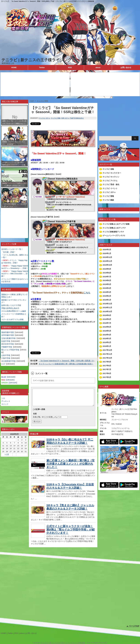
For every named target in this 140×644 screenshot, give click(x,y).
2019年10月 (107, 265)
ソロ (3, 398)
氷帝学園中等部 (8, 335)
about (98, 67)
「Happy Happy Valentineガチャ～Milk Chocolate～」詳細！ (15, 274)
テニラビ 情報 (56, 118)
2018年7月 (107, 323)
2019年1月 (107, 300)
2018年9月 (107, 315)
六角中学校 (6, 358)
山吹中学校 (6, 355)
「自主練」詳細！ (9, 252)
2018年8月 (107, 319)
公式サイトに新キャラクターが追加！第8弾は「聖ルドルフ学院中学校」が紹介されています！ (70, 533)
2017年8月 (107, 366)
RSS (70, 67)
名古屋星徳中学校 (9, 361)
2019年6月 (107, 280)
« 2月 (7, 454)
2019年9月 (107, 269)
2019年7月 (107, 277)
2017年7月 (107, 369)
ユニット (5, 404)
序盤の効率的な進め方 (10, 308)
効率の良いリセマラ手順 (11, 305)
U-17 (3, 364)
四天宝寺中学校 (8, 344)
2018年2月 (107, 342)
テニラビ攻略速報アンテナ (113, 232)
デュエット (6, 401)
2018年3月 (107, 339)
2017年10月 (107, 358)
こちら (87, 293)
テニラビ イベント (110, 188)
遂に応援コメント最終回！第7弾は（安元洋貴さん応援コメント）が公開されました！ (70, 467)
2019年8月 (107, 273)
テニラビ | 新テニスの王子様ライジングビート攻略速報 (50, 60)
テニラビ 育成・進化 (111, 184)
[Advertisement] (14, 221)
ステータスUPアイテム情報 (12, 319)
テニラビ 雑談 (108, 200)
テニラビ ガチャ (45, 118)
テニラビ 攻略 (108, 169)
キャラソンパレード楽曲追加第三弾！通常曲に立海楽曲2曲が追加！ (66, 364)
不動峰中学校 (7, 347)
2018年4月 (107, 335)
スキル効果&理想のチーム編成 (14, 311)
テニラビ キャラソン (111, 177)
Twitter (42, 67)
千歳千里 (73, 118)
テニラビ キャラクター (112, 173)
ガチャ (67, 118)
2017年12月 (107, 350)
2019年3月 (107, 292)
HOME (14, 67)
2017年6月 (107, 373)
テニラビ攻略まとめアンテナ (114, 228)
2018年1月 (107, 346)
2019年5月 (107, 284)
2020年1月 (107, 253)
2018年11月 (107, 308)
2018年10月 (107, 311)
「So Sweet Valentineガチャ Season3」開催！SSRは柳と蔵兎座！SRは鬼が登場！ (72, 361)
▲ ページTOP (133, 626)
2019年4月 (107, 288)
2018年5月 (107, 331)
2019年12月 (107, 257)
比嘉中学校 (6, 341)
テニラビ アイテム (110, 181)
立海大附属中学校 (9, 338)
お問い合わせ (126, 67)
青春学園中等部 (8, 332)
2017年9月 (107, 362)
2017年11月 (107, 354)
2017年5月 (107, 377)
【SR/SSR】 (9, 377)
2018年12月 (107, 304)
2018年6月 (107, 327)
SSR (63, 118)
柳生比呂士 (80, 118)
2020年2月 (107, 250)
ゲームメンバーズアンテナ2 (114, 236)
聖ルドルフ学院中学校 (10, 350)
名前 (35, 417)
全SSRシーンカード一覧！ (12, 249)
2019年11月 (107, 261)
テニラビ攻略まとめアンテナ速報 (116, 224)
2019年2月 (107, 296)
